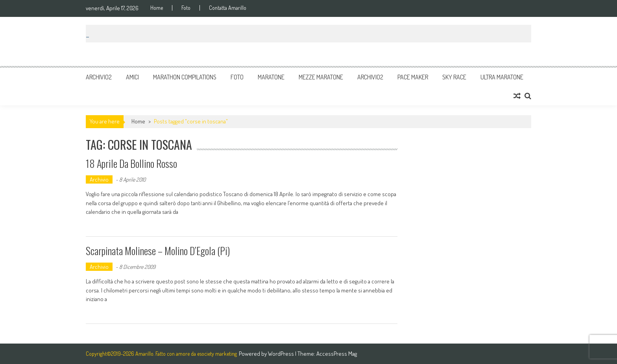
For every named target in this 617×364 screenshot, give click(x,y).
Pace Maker (413, 77)
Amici (132, 77)
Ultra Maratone (502, 77)
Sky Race (454, 77)
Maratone (271, 77)
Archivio (99, 179)
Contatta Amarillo (228, 8)
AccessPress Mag (337, 354)
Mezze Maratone (321, 77)
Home (157, 8)
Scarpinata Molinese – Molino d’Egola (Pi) (158, 251)
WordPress (282, 354)
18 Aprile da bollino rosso (131, 163)
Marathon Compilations (185, 77)
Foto (186, 8)
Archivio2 (99, 77)
